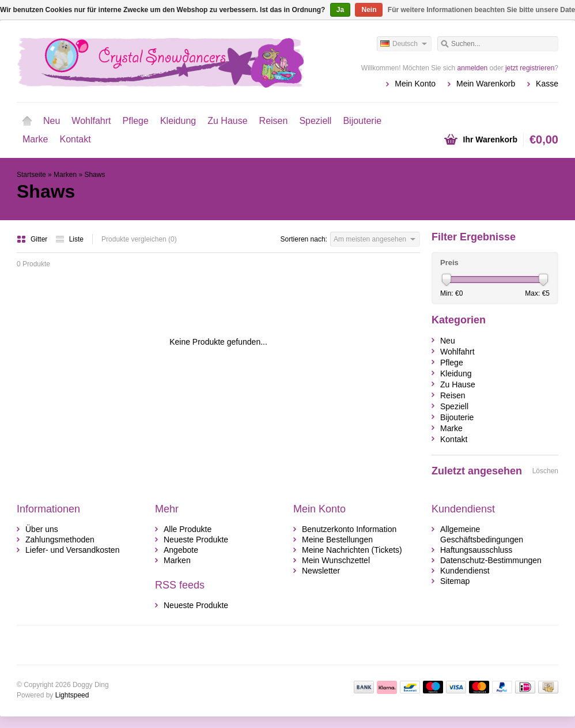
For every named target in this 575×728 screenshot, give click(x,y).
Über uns (42, 529)
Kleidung (178, 121)
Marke (35, 139)
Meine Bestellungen (337, 540)
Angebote (181, 550)
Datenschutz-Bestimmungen (491, 560)
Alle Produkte (188, 529)
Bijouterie (362, 121)
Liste (69, 239)
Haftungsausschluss (476, 550)
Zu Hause (227, 121)
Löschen (545, 471)
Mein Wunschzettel (336, 560)
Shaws (94, 175)
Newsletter (321, 571)
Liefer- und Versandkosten (72, 550)
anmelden (473, 68)
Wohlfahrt (91, 121)
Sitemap (455, 581)
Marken (65, 175)
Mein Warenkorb (486, 84)
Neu (52, 121)
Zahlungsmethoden (60, 540)
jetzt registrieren (530, 68)
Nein (369, 10)
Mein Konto (415, 84)
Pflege (136, 121)
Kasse (547, 84)
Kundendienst (465, 571)
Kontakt (75, 139)
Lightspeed (72, 695)
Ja (340, 10)
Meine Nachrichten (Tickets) (352, 550)
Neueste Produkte (196, 540)
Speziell (315, 121)
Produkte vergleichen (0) (139, 239)
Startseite (27, 121)
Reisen (274, 121)
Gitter (33, 239)
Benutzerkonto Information (349, 529)
